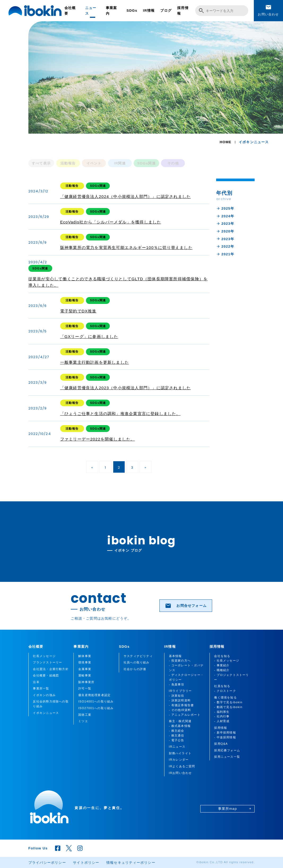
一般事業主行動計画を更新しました (95, 362)
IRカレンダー (179, 760)
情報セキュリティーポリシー (131, 863)
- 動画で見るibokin (228, 707)
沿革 (36, 682)
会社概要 (70, 11)
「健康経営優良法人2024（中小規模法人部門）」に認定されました (126, 196)
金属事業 (85, 669)
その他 (173, 163)
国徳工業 (85, 715)
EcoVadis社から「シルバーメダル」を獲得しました (111, 222)
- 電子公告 (177, 740)
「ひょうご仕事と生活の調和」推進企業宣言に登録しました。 (120, 414)
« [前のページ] (92, 467)
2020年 (225, 231)
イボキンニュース (46, 713)
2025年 (225, 208)
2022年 (225, 246)
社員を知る (222, 686)
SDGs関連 (147, 163)
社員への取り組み (137, 662)
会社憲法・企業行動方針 (51, 669)
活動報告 (68, 163)
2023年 (225, 224)
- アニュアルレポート (185, 715)
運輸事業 (85, 675)
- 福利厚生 (222, 712)
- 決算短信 (177, 696)
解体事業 (85, 656)
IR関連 (120, 163)
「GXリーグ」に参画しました (89, 336)
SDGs (132, 10)
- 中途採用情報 (225, 737)
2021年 (225, 254)
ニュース (91, 11)
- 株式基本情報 (180, 726)
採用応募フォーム (227, 750)
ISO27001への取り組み (96, 708)
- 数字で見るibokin (228, 702)
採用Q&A (221, 744)
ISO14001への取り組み (96, 701)
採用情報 (183, 11)
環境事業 (85, 662)
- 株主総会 (177, 731)
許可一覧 (85, 688)
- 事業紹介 (222, 665)
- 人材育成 (222, 721)
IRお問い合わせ (180, 773)
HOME (225, 142)
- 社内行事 (222, 716)
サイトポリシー (86, 863)
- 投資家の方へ (180, 660)
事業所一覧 (41, 688)
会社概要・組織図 (46, 675)
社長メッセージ (44, 656)
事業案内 (112, 11)
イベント (94, 163)
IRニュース (177, 747)
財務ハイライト (180, 753)
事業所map (235, 809)
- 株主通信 (177, 735)
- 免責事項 (177, 684)
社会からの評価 (135, 669)
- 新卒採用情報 (225, 732)
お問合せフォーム (186, 606)
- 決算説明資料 (180, 700)
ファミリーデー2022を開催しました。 (98, 439)
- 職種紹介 (222, 670)
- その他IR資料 (180, 710)
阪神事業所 (86, 682)
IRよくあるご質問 (182, 766)
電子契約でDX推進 (78, 311)
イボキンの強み (44, 695)
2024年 (225, 216)
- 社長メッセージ (227, 660)
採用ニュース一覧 (227, 757)
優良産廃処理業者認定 (94, 695)
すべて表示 (41, 163)
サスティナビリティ (138, 656)
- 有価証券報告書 (182, 705)
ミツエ (83, 721)
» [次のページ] (145, 467)
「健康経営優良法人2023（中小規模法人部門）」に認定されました (126, 388)
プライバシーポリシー (47, 863)
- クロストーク (225, 691)
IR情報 (149, 10)
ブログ (166, 10)
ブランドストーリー (47, 662)
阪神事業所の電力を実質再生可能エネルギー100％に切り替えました (126, 247)
